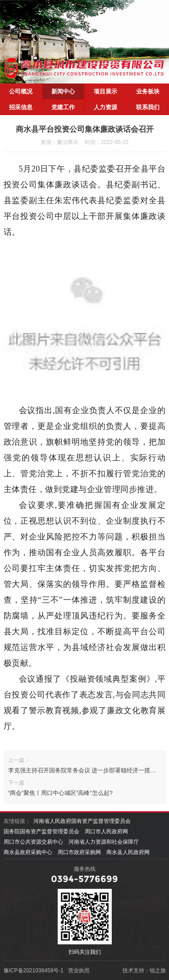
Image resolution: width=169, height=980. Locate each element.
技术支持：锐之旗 (144, 971)
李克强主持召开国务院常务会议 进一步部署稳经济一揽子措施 (88, 770)
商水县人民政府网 (128, 852)
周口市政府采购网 (79, 852)
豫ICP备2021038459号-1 (34, 971)
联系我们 (148, 107)
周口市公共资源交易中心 (33, 842)
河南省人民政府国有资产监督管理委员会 (82, 821)
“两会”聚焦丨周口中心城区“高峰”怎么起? (61, 793)
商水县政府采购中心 (28, 852)
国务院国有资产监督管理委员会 (41, 831)
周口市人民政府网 (106, 831)
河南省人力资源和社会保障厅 (104, 842)
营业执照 (79, 971)
